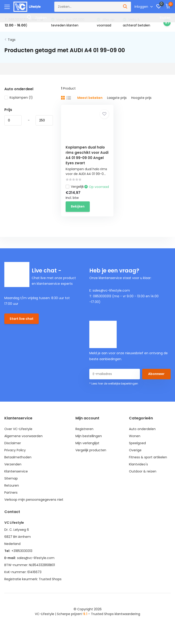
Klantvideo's (138, 464)
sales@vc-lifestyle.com (36, 558)
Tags (12, 40)
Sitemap (11, 478)
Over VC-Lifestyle (18, 429)
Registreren (84, 429)
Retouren (12, 485)
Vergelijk (75, 187)
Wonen (135, 436)
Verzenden (13, 464)
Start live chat (22, 319)
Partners (11, 493)
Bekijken (78, 206)
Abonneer (156, 374)
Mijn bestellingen (89, 436)
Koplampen (19, 97)
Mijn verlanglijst (87, 443)
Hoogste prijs (141, 98)
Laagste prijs (117, 98)
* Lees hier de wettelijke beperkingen (114, 384)
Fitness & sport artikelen (148, 457)
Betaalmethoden (18, 457)
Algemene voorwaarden (23, 436)
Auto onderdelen (142, 429)
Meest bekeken (90, 98)
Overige (135, 450)
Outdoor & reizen (143, 471)
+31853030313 (22, 551)
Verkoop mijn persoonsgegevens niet (34, 500)
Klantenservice (16, 471)
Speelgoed (137, 443)
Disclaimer (13, 443)
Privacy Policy (15, 450)
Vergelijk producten (91, 450)
